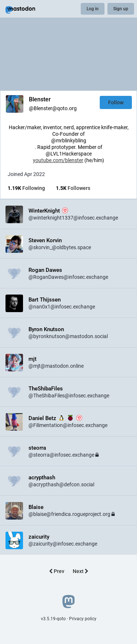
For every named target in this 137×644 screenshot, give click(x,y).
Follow (116, 102)
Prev (57, 571)
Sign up (121, 9)
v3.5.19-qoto (53, 619)
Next (81, 571)
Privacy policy (83, 619)
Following (26, 188)
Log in (93, 9)
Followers (73, 188)
